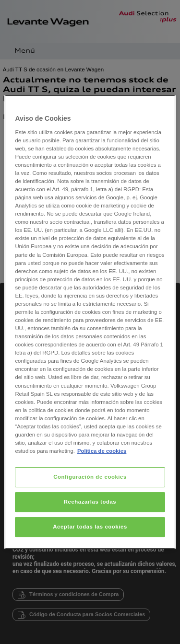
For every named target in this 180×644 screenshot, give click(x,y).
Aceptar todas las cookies (90, 527)
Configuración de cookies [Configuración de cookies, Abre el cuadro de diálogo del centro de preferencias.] (90, 477)
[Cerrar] (162, 106)
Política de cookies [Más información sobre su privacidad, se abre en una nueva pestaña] (102, 451)
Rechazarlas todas (90, 502)
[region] (90, 322)
